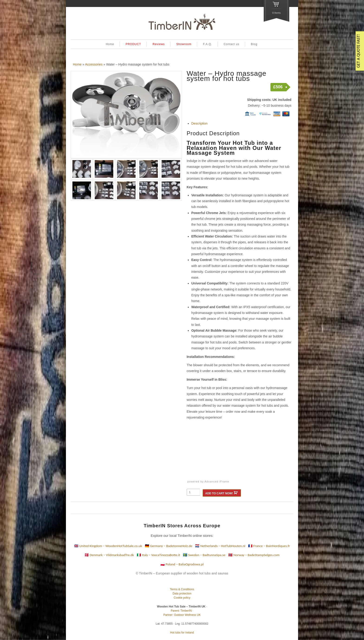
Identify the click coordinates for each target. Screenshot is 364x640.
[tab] (241, 124)
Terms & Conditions (182, 589)
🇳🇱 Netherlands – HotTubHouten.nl (220, 546)
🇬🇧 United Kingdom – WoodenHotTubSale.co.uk (108, 546)
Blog (254, 44)
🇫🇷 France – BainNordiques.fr (269, 546)
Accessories (94, 64)
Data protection (182, 594)
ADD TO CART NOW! (219, 493)
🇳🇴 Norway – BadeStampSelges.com (254, 555)
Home (110, 44)
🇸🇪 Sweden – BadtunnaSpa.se (204, 555)
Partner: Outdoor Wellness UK (182, 615)
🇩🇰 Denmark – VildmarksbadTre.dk (109, 555)
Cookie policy (182, 598)
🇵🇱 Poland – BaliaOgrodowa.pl (182, 564)
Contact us (231, 44)
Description (199, 123)
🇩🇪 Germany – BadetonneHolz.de (169, 546)
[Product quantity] (193, 492)
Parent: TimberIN (181, 611)
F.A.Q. (207, 44)
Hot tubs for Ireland (182, 633)
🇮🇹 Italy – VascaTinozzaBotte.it (158, 555)
